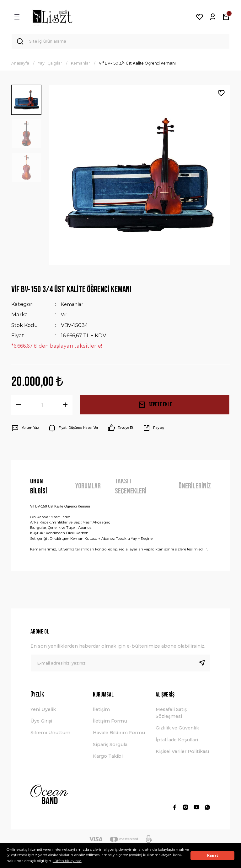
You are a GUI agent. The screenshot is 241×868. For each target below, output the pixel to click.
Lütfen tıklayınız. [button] (67, 861)
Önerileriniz (195, 488)
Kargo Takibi (108, 759)
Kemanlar (74, 307)
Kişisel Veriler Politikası (182, 754)
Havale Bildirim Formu (119, 735)
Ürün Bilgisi (39, 489)
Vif (64, 317)
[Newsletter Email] (120, 665)
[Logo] (52, 17)
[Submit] (204, 665)
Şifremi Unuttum (50, 735)
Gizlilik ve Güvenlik (177, 730)
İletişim (101, 712)
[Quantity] (42, 407)
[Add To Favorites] (221, 96)
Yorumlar (88, 488)
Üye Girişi (41, 723)
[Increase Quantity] (65, 407)
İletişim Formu (110, 723)
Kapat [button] (213, 856)
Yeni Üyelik (43, 712)
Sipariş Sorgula (110, 747)
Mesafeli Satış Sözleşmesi (171, 715)
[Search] (120, 43)
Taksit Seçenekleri (131, 489)
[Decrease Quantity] (19, 407)
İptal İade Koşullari (177, 742)
